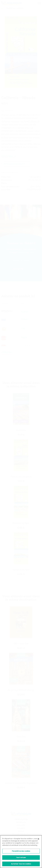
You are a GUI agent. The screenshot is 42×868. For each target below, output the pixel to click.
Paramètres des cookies (21, 852)
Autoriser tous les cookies (21, 865)
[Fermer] (38, 840)
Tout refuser (21, 858)
